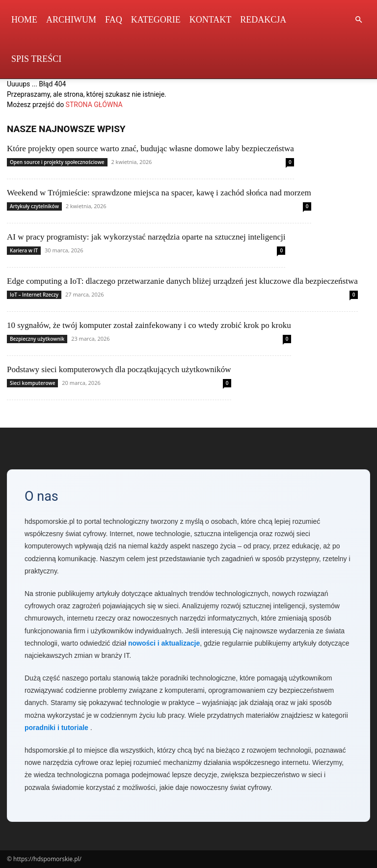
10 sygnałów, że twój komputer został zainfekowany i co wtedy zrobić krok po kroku (149, 325)
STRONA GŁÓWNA (94, 105)
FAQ (114, 20)
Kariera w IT (24, 250)
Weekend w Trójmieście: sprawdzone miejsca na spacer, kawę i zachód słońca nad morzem (159, 193)
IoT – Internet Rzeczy (34, 295)
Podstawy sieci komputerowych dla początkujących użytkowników (119, 369)
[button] (358, 20)
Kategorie (156, 20)
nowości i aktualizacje (164, 643)
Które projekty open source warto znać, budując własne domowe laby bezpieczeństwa (150, 149)
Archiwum (71, 20)
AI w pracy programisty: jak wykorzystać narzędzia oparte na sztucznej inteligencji (146, 237)
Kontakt (211, 20)
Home (24, 20)
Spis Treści (36, 59)
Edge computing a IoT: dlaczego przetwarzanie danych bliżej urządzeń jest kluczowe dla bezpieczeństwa (182, 281)
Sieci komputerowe (32, 383)
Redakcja (263, 20)
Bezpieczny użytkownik (37, 339)
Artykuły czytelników (34, 206)
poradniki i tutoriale (56, 728)
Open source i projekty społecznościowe (57, 162)
